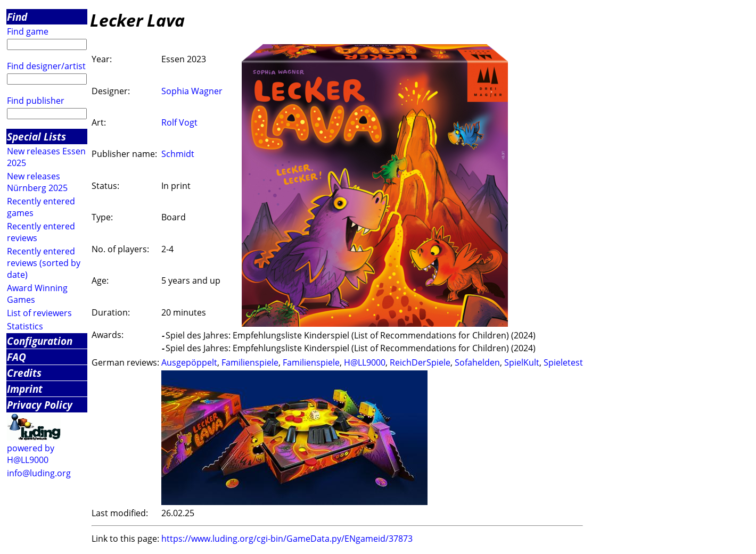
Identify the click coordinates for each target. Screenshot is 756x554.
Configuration (40, 341)
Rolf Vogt (179, 122)
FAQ (17, 357)
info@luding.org (39, 473)
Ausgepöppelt (189, 362)
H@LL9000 (365, 362)
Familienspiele (250, 362)
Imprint (25, 389)
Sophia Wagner (192, 91)
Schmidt (178, 154)
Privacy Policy (40, 405)
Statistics (25, 326)
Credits (24, 373)
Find (17, 17)
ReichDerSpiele (420, 362)
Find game (28, 31)
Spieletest (563, 362)
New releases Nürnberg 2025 (37, 182)
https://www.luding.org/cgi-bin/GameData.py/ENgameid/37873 (287, 539)
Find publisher (36, 101)
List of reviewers (39, 313)
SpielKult (522, 362)
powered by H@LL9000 (31, 454)
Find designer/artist (46, 66)
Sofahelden (477, 362)
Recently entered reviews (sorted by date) (44, 263)
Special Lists (36, 137)
